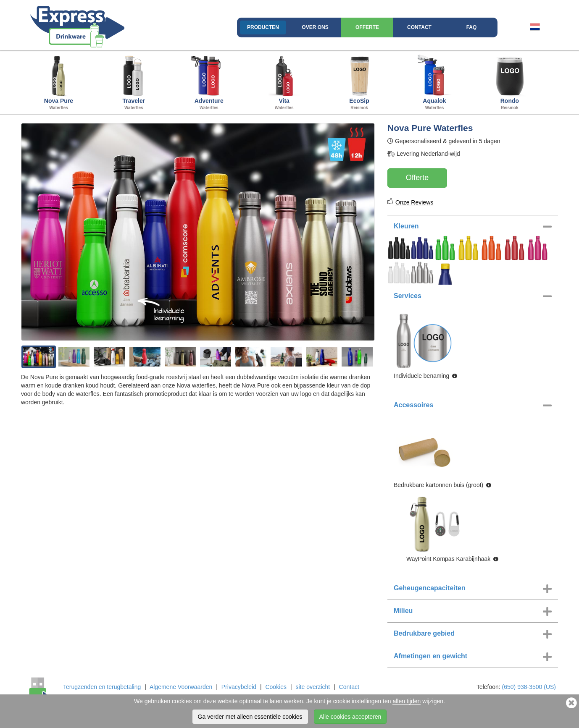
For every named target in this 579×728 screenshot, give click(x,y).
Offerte (367, 27)
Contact (419, 27)
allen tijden (407, 701)
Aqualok (435, 81)
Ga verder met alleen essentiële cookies (250, 717)
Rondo (509, 81)
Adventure (209, 81)
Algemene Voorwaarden (181, 687)
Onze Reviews (414, 202)
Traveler (134, 81)
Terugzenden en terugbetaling (102, 687)
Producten (263, 27)
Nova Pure (59, 81)
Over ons (315, 27)
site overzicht (313, 687)
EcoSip (359, 81)
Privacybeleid (239, 687)
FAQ (472, 27)
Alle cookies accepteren (350, 717)
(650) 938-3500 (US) (529, 687)
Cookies (276, 687)
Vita (284, 81)
